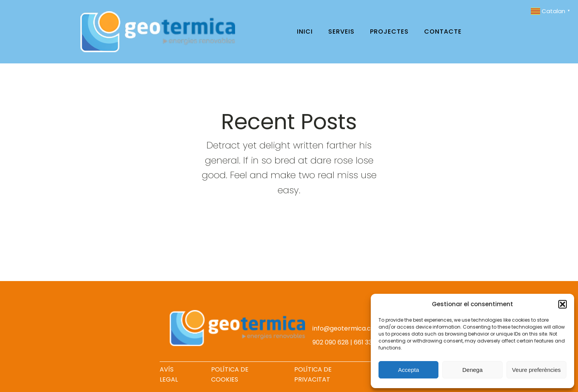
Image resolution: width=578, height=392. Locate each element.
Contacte (443, 32)
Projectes (389, 32)
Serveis (341, 32)
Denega (473, 370)
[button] (563, 304)
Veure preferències (536, 370)
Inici (305, 32)
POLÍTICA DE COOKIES (230, 374)
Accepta (409, 370)
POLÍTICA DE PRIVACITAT (313, 374)
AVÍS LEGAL (169, 374)
